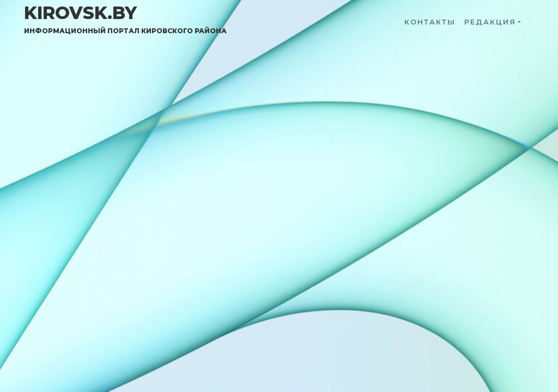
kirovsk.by (125, 19)
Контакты (430, 22)
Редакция (490, 22)
